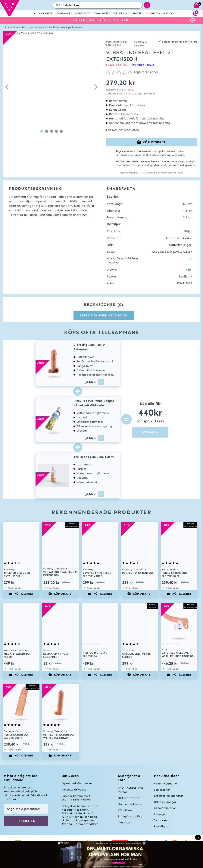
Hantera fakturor (130, 804)
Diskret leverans (129, 798)
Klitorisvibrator (165, 808)
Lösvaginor (162, 814)
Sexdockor (161, 820)
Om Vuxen (125, 822)
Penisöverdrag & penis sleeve (65, 27)
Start (7, 27)
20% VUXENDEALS (143, 65)
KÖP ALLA (150, 432)
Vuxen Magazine (165, 784)
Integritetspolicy (130, 816)
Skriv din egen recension (104, 315)
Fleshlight (161, 826)
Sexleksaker (19, 27)
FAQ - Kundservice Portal (131, 790)
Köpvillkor (125, 810)
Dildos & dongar (165, 802)
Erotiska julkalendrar (169, 796)
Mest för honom (37, 27)
